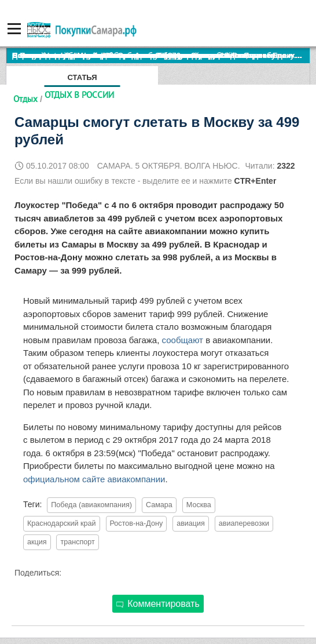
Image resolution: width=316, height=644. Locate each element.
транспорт (77, 542)
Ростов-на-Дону (137, 523)
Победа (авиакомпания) (91, 505)
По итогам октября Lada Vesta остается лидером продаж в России (136, 55)
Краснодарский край (62, 523)
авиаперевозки (244, 523)
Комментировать (158, 604)
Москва (199, 505)
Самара (159, 505)
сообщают (184, 340)
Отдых (25, 99)
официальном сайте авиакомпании (94, 479)
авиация (191, 523)
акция (37, 542)
